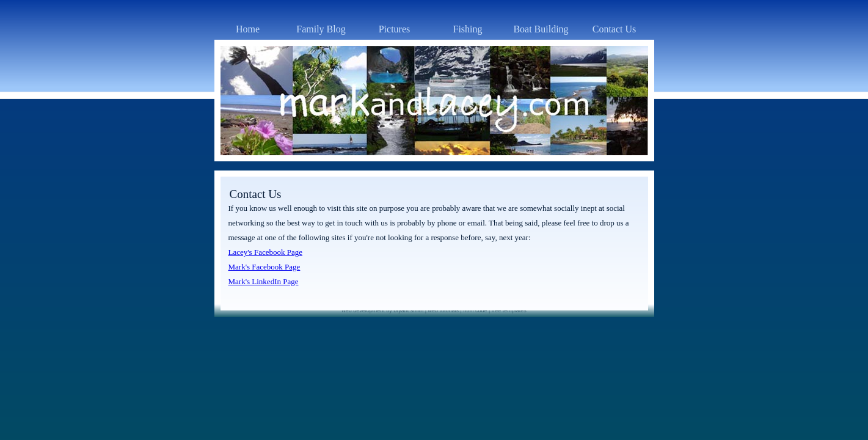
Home (248, 29)
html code (475, 310)
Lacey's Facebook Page (265, 252)
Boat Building (541, 29)
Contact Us (615, 29)
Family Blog (321, 29)
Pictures (395, 29)
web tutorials (444, 310)
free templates (509, 310)
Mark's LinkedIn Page (264, 281)
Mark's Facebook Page (264, 267)
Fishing (467, 29)
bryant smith (408, 310)
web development (363, 310)
